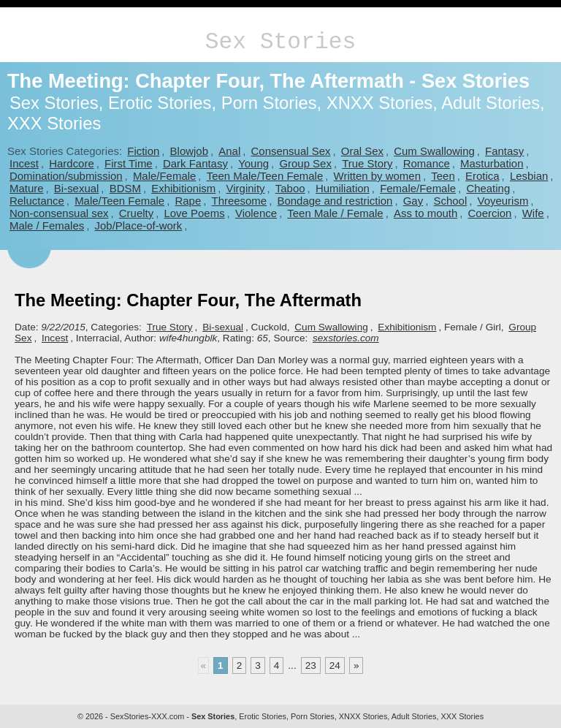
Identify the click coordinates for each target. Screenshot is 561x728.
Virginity (246, 188)
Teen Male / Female (335, 213)
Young (253, 163)
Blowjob (189, 151)
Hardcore (72, 163)
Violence (256, 213)
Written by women (377, 176)
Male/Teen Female (119, 201)
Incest (24, 163)
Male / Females (47, 225)
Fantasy (504, 151)
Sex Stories (280, 42)
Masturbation (492, 163)
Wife (533, 213)
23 (311, 666)
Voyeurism (503, 201)
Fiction (143, 151)
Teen (443, 176)
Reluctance (37, 201)
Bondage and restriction (335, 201)
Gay (413, 201)
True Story (367, 163)
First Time (129, 163)
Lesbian (529, 176)
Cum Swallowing (434, 151)
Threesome (240, 201)
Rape (188, 201)
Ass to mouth (425, 213)
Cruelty (136, 213)
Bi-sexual (77, 188)
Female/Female (418, 188)
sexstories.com (346, 338)
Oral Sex (362, 151)
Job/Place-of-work (139, 225)
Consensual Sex (291, 151)
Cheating (488, 188)
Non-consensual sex (59, 213)
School (450, 201)
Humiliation (343, 188)
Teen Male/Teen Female (265, 176)
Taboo (290, 188)
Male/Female (164, 176)
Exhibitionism (183, 188)
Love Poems (194, 213)
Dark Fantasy (195, 163)
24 (335, 666)
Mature (27, 188)
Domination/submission (66, 176)
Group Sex (305, 163)
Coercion (490, 213)
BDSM (125, 188)
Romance (427, 163)
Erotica (482, 176)
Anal (229, 151)
